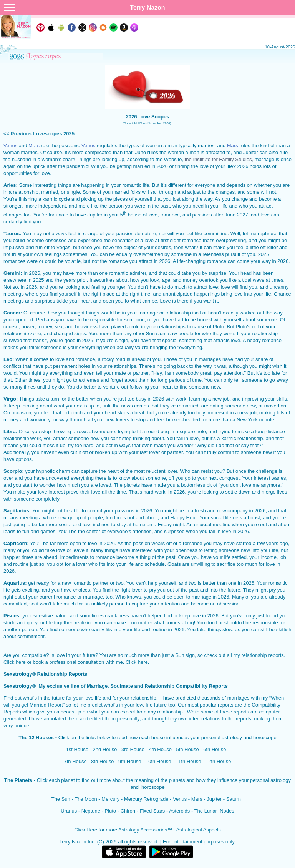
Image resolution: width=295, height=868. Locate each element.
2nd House (105, 749)
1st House (77, 749)
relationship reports (263, 655)
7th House (75, 761)
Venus (180, 799)
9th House (130, 761)
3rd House (133, 749)
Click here (15, 662)
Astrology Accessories (143, 830)
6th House (215, 749)
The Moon (86, 799)
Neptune (91, 811)
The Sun (61, 799)
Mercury (110, 799)
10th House (158, 761)
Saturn (234, 799)
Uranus (69, 811)
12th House (218, 761)
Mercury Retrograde (146, 799)
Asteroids (179, 811)
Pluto (110, 811)
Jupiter (214, 799)
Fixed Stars (152, 811)
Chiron (128, 811)
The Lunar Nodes (214, 811)
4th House (160, 749)
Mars (197, 799)
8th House (102, 761)
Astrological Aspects (198, 830)
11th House (188, 761)
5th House (187, 749)
